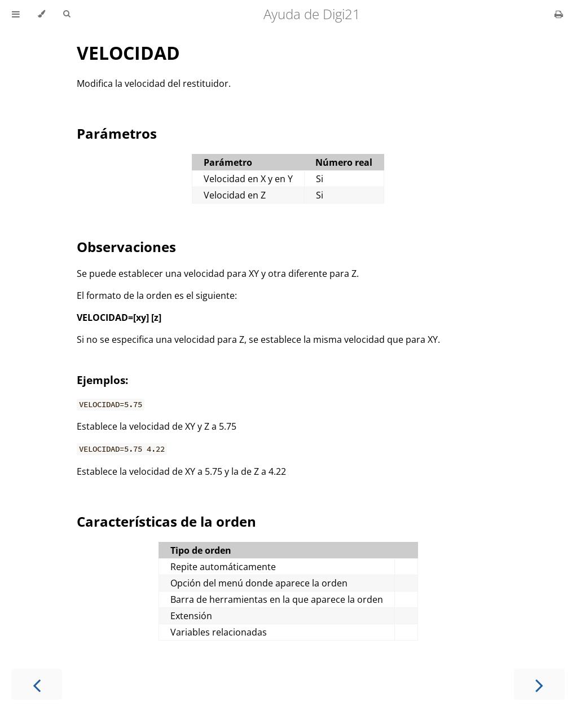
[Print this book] (559, 14)
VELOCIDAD (128, 53)
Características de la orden (166, 521)
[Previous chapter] (37, 684)
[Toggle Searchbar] (67, 14)
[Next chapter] (539, 684)
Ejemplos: (102, 380)
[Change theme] (41, 14)
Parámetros (117, 133)
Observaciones (126, 247)
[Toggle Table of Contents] (16, 14)
